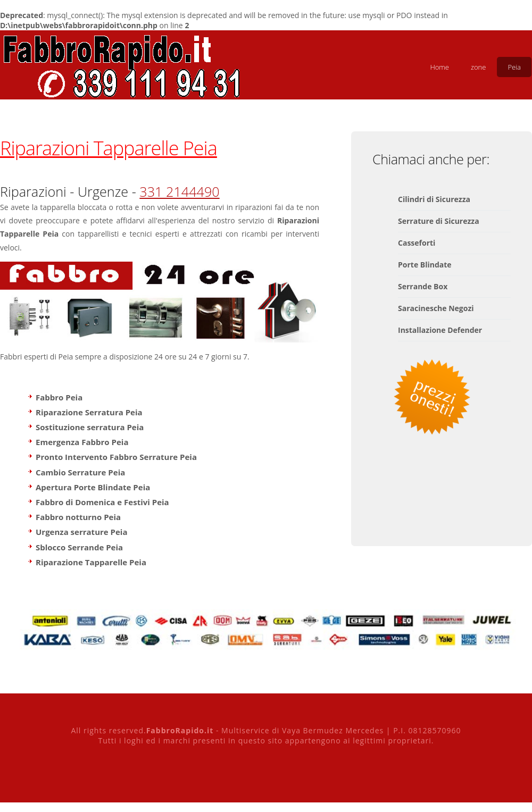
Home (439, 67)
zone (478, 67)
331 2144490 (179, 191)
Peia (514, 67)
